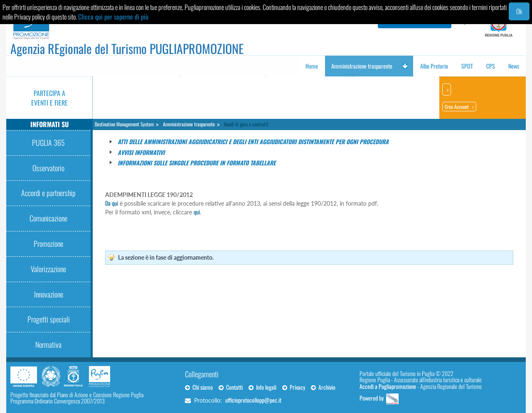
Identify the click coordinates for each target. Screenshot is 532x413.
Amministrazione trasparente (189, 124)
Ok (519, 11)
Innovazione (49, 294)
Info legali (262, 387)
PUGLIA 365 (48, 143)
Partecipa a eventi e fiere (49, 98)
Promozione (48, 243)
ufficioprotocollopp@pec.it (253, 400)
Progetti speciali (49, 319)
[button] (405, 66)
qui (197, 212)
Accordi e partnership (48, 193)
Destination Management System (124, 124)
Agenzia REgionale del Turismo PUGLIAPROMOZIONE (127, 48)
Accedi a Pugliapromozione (388, 386)
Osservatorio (48, 168)
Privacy (294, 387)
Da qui (112, 203)
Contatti (231, 387)
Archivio (323, 387)
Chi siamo (199, 387)
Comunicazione (48, 218)
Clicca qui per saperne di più (113, 17)
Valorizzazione (48, 269)
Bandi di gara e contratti (246, 124)
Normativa (48, 344)
